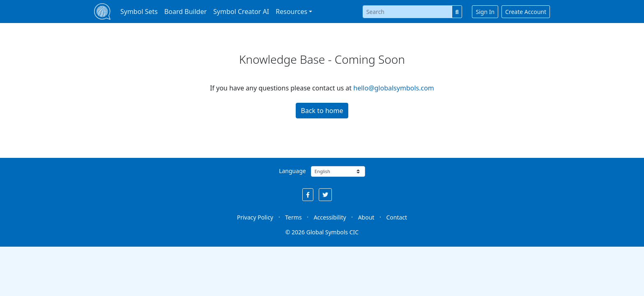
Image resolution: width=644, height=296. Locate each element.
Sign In (485, 12)
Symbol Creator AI (241, 12)
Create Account (526, 12)
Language (292, 171)
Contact (397, 217)
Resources (291, 12)
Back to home (322, 111)
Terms (293, 217)
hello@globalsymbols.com (394, 88)
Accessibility (330, 217)
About (366, 217)
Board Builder (185, 12)
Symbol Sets (139, 12)
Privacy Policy (255, 217)
